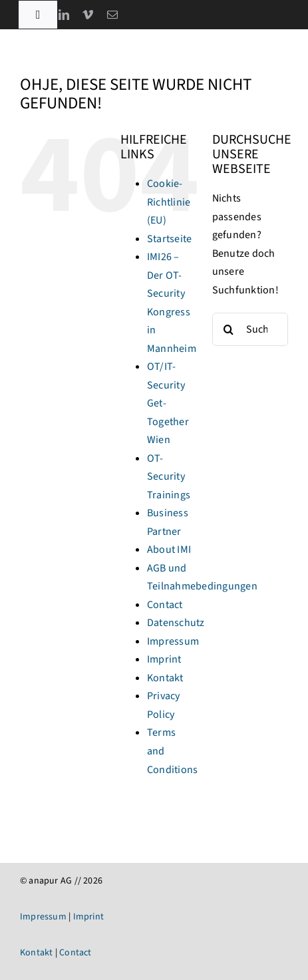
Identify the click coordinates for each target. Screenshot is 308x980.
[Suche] (229, 329)
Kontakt (165, 678)
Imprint (164, 659)
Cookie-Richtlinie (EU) (169, 202)
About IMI (169, 550)
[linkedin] (64, 15)
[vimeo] (88, 15)
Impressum (173, 641)
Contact (165, 605)
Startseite (169, 239)
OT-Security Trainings (169, 477)
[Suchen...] (250, 329)
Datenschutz (176, 623)
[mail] (112, 15)
